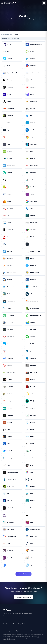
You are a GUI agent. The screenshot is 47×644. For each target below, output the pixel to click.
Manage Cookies (22, 624)
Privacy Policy (13, 624)
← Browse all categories (23, 574)
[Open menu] (44, 3)
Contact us (6, 624)
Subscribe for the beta (23, 597)
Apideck (20, 630)
